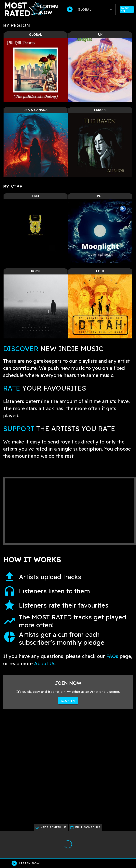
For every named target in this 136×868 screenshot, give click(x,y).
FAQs (112, 656)
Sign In (127, 9)
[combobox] (95, 9)
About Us (45, 663)
